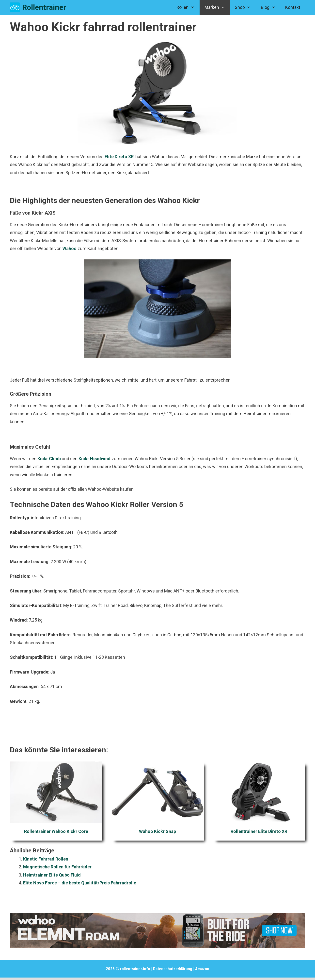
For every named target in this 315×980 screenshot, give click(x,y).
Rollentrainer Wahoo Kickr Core (56, 831)
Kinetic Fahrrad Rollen (46, 859)
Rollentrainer (44, 7)
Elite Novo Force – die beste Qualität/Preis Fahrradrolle (80, 883)
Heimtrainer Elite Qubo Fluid (52, 875)
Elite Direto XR (119, 157)
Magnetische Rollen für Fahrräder (57, 867)
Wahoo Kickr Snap (157, 831)
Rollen (188, 7)
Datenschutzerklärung (173, 969)
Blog (271, 7)
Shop (245, 7)
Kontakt (293, 7)
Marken (217, 7)
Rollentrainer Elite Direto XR (259, 831)
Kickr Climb (49, 459)
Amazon (202, 969)
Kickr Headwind (94, 459)
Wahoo (70, 248)
